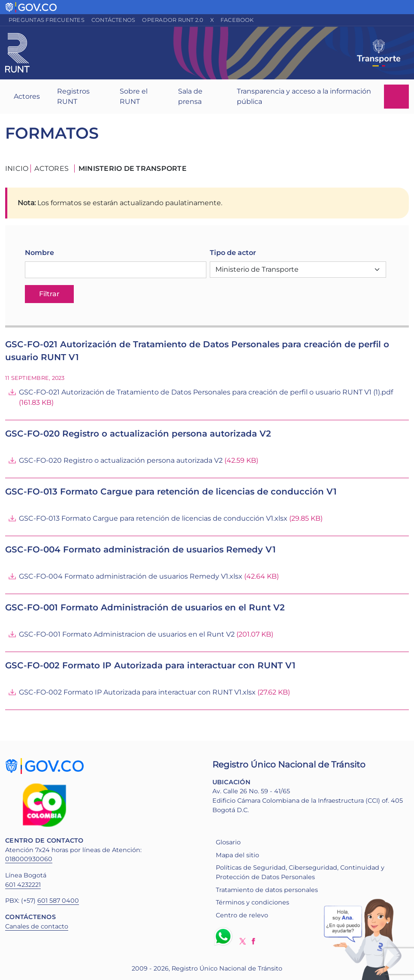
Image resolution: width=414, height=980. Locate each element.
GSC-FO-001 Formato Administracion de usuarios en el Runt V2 (127, 634)
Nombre (39, 253)
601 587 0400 (58, 901)
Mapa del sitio (237, 855)
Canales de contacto (37, 926)
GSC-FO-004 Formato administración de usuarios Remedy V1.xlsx (131, 576)
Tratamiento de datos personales (267, 890)
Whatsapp (225, 936)
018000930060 (29, 859)
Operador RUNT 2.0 (172, 20)
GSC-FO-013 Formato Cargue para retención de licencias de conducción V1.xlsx (153, 518)
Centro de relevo (242, 915)
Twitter (243, 941)
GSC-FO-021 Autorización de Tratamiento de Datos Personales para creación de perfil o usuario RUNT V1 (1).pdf (206, 392)
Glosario (228, 842)
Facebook (237, 20)
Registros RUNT (73, 96)
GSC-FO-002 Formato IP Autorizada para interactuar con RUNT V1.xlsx (137, 692)
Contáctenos (113, 20)
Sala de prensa (190, 96)
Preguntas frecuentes (47, 20)
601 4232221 (23, 885)
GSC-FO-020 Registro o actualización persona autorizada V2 (121, 460)
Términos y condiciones (252, 902)
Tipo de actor (233, 253)
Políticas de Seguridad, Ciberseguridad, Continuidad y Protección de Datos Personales (300, 872)
